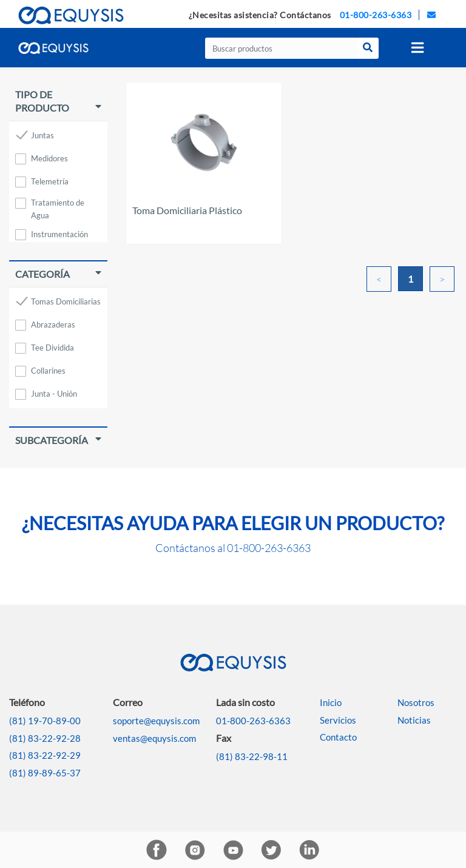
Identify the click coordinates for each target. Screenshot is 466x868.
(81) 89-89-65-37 (45, 773)
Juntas (42, 135)
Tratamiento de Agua (58, 205)
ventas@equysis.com (154, 738)
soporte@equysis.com (156, 721)
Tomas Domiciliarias (66, 301)
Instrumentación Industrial (59, 236)
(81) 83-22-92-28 (45, 738)
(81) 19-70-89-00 (45, 721)
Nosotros (416, 702)
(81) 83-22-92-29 (45, 755)
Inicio (331, 702)
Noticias (414, 720)
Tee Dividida (52, 348)
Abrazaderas (53, 325)
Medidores (49, 158)
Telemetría (50, 181)
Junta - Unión (54, 394)
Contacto (338, 737)
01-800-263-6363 (376, 15)
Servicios (338, 720)
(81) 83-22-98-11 (252, 756)
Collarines (48, 371)
